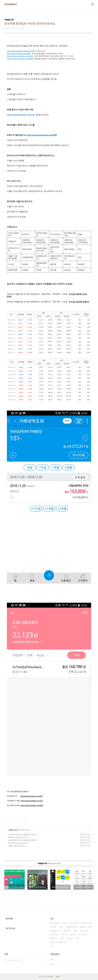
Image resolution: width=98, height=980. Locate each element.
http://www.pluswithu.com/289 (31, 796)
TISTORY (50, 977)
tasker (71, 938)
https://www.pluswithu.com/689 (42, 135)
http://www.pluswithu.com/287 (32, 801)
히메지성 (67, 931)
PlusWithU (11, 4)
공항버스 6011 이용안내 (17, 846)
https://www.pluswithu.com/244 (20, 56)
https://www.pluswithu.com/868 (20, 59)
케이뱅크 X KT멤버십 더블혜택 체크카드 (22, 834)
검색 (45, 961)
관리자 (58, 977)
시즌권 (54, 927)
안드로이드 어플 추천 (59, 942)
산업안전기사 (56, 931)
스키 (79, 938)
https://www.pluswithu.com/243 (19, 51)
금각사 (73, 935)
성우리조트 (55, 935)
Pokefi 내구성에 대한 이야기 (18, 837)
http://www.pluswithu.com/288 (32, 805)
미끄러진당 (75, 923)
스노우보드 (85, 931)
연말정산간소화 (72, 927)
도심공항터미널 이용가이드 (18, 843)
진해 (61, 927)
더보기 (52, 946)
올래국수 (54, 938)
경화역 (83, 927)
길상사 (65, 923)
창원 (76, 931)
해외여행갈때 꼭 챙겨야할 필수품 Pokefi (22, 840)
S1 (91, 927)
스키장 (65, 935)
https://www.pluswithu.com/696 (19, 54)
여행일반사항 (13, 830)
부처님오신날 (87, 923)
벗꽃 (63, 938)
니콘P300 (83, 935)
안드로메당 (55, 923)
